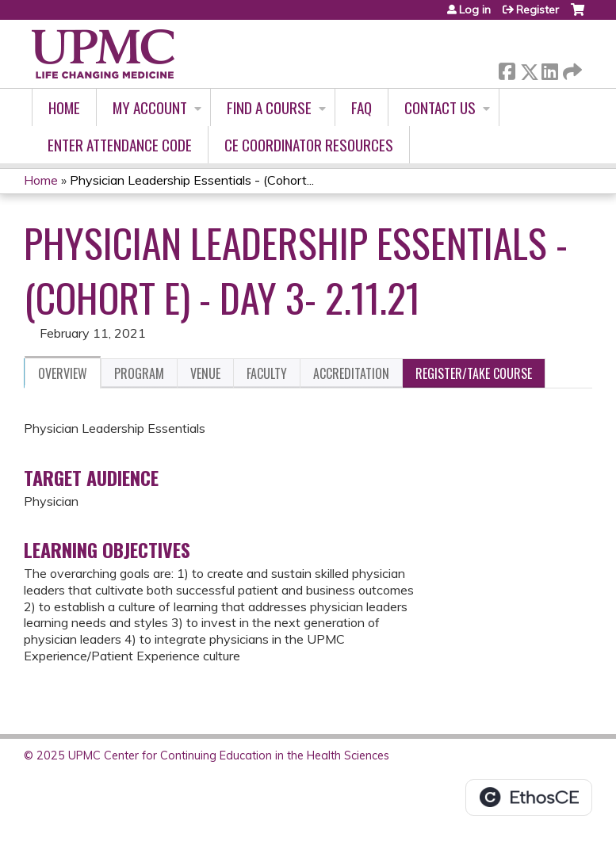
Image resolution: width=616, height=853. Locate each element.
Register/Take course (474, 373)
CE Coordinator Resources (309, 145)
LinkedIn (549, 69)
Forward (571, 69)
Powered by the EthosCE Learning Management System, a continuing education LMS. (529, 798)
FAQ (362, 107)
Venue (205, 373)
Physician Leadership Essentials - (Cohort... (192, 180)
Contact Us (440, 107)
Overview (63, 373)
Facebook (507, 69)
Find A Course (269, 107)
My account (150, 107)
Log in (475, 10)
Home (64, 107)
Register (538, 10)
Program (139, 373)
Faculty (267, 373)
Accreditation (351, 373)
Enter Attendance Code (120, 145)
